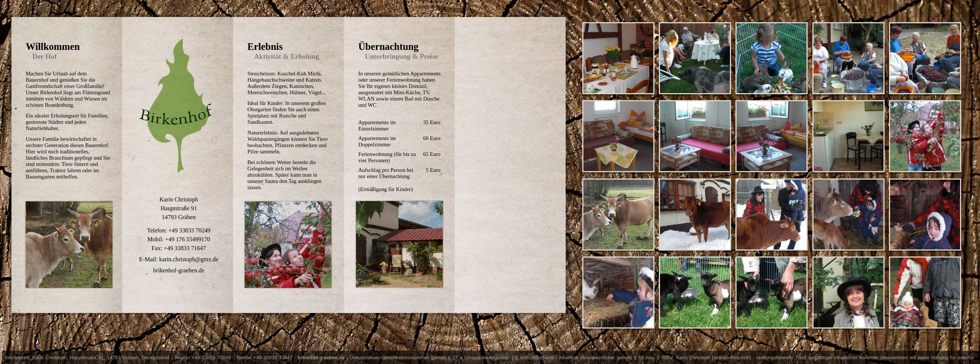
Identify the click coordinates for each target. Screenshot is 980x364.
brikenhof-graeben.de (321, 358)
